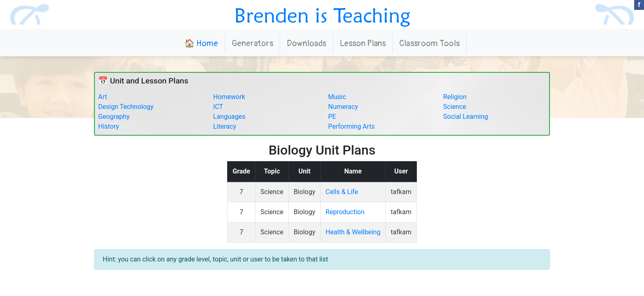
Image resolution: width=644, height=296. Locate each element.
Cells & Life (342, 192)
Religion (455, 97)
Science (455, 107)
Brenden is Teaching (322, 15)
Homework (229, 97)
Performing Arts (352, 126)
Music (337, 97)
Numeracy (343, 107)
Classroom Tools (429, 43)
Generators (252, 43)
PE (332, 117)
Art (102, 97)
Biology (305, 192)
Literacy (225, 126)
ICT (218, 107)
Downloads (306, 43)
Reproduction (345, 212)
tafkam (401, 192)
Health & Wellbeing (353, 232)
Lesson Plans (363, 43)
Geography (114, 117)
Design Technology (126, 107)
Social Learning (466, 117)
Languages (229, 117)
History (109, 126)
